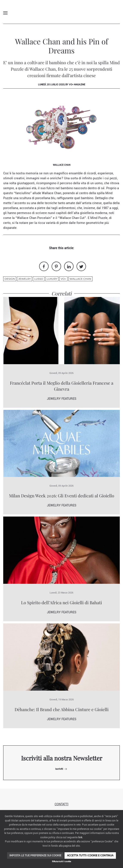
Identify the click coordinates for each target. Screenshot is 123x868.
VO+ (63, 279)
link (80, 838)
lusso (39, 279)
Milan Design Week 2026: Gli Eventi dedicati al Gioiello (62, 496)
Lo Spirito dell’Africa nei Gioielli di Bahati (61, 602)
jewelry (25, 279)
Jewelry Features (62, 399)
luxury (52, 279)
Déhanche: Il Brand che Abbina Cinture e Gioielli (62, 709)
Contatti (61, 804)
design (10, 279)
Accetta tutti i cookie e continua (90, 855)
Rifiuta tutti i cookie (61, 861)
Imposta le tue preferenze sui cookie (35, 855)
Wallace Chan (80, 279)
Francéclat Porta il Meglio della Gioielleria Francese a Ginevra (62, 386)
